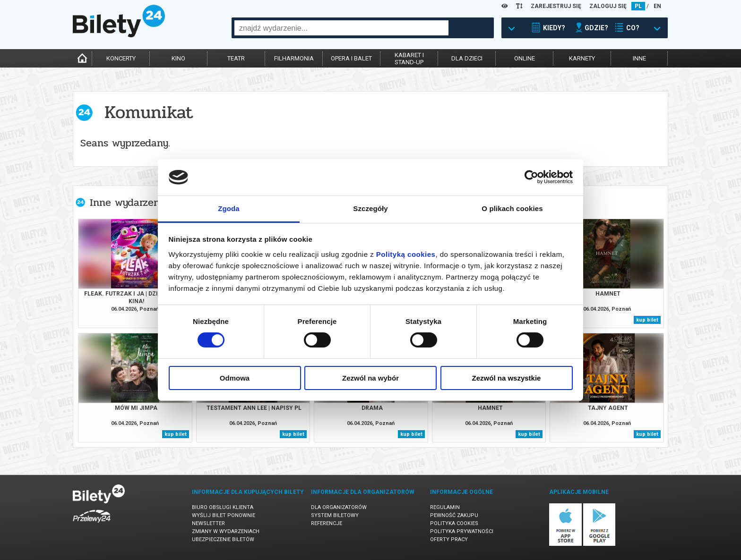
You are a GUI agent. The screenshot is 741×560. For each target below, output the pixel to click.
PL (638, 6)
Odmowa (235, 378)
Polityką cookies (406, 254)
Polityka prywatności (462, 531)
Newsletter (208, 523)
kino (178, 58)
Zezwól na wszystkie (507, 378)
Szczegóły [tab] (370, 208)
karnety (582, 58)
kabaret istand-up (409, 59)
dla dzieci (467, 58)
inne (639, 58)
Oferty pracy (449, 539)
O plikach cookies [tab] (512, 208)
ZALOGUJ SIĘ (608, 6)
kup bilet (647, 320)
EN (657, 6)
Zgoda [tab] (229, 208)
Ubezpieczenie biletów (223, 539)
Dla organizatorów (339, 507)
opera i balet (351, 58)
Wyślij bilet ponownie (224, 515)
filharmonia (294, 58)
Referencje (327, 523)
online (525, 58)
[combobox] (341, 28)
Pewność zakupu (454, 515)
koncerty (121, 58)
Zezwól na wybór (370, 378)
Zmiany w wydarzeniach (226, 531)
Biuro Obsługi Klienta (223, 507)
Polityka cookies (454, 523)
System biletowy (335, 515)
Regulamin (445, 507)
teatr (236, 58)
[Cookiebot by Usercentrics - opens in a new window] (531, 177)
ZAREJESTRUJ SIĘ (556, 6)
